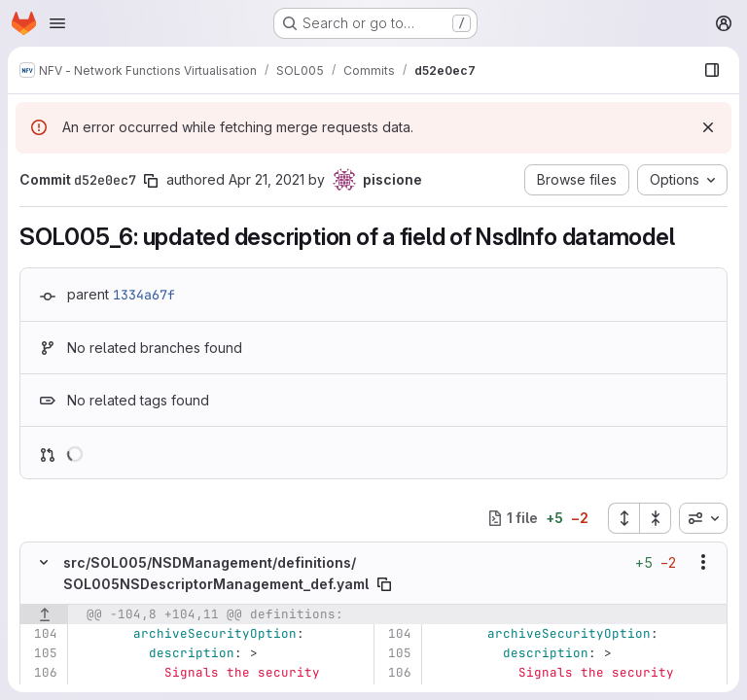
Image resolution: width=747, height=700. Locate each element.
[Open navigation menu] (57, 23)
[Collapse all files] (656, 518)
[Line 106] (41, 673)
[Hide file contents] (44, 562)
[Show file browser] (712, 70)
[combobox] (703, 518)
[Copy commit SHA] (151, 181)
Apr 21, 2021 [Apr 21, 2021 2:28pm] (267, 179)
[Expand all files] (623, 518)
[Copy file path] (384, 584)
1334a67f (144, 295)
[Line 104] (41, 634)
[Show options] (703, 562)
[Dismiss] (708, 127)
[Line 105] (41, 653)
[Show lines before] (44, 614)
